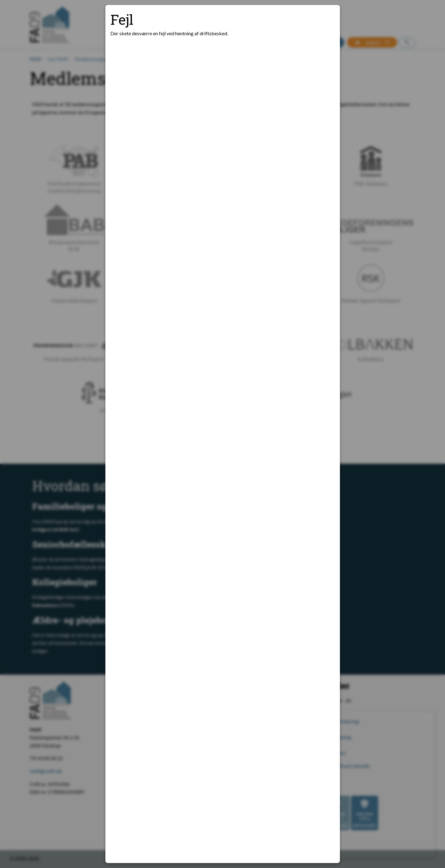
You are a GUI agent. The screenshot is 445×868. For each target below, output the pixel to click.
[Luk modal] (328, 17)
